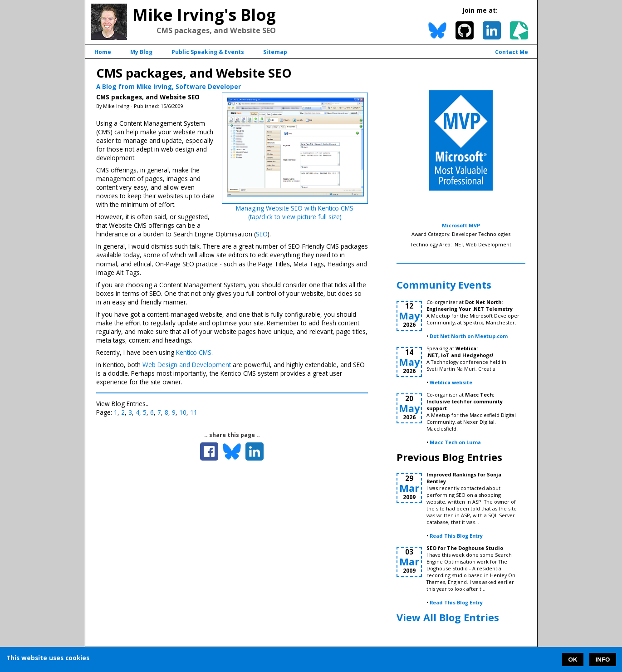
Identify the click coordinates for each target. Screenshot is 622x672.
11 (194, 412)
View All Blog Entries (448, 617)
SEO (262, 234)
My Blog (141, 52)
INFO (603, 660)
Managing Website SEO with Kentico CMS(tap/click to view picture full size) (295, 212)
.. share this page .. (232, 435)
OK (573, 660)
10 (183, 412)
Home (103, 52)
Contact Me (512, 52)
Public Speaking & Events (208, 52)
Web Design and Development (187, 365)
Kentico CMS (194, 352)
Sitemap (275, 52)
